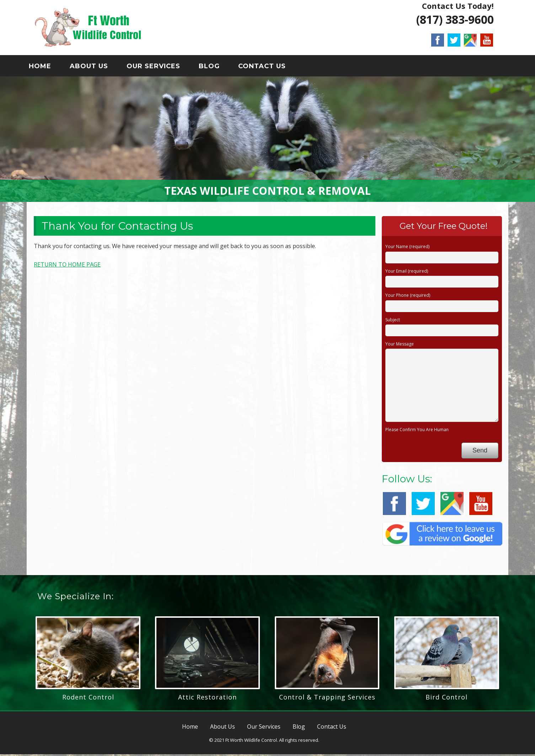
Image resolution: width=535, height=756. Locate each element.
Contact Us (268, 67)
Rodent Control (88, 698)
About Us (95, 67)
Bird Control (446, 698)
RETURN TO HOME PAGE (67, 266)
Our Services (159, 67)
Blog (215, 67)
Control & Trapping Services (327, 698)
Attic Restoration (207, 698)
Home (46, 67)
